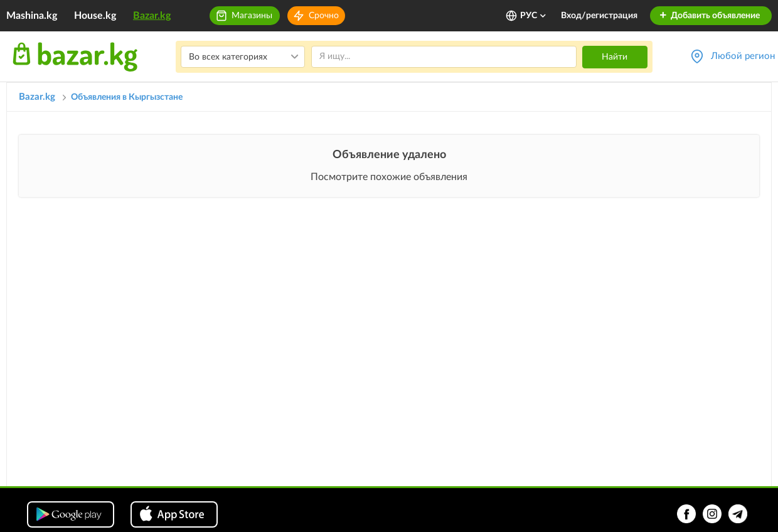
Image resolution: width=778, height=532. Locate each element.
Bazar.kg (152, 16)
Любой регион (743, 56)
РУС (534, 16)
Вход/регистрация (599, 16)
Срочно (324, 16)
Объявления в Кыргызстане (127, 97)
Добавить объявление (709, 16)
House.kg (95, 16)
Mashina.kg (32, 16)
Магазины (252, 16)
